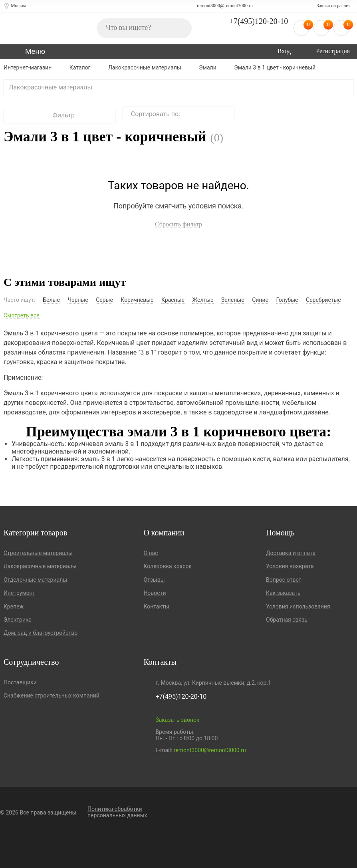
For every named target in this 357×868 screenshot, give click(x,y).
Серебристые (323, 300)
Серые (104, 300)
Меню (35, 51)
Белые (51, 300)
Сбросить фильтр (178, 224)
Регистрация (333, 51)
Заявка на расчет (333, 6)
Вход (284, 51)
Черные (78, 300)
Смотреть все (22, 315)
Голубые (287, 300)
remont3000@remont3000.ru (225, 6)
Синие (260, 300)
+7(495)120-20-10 (258, 21)
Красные (173, 300)
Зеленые (233, 300)
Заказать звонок (177, 720)
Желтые (203, 300)
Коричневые (137, 300)
